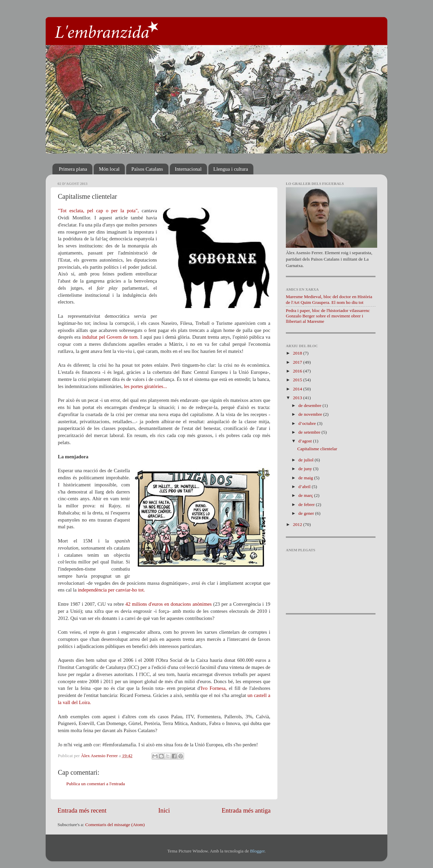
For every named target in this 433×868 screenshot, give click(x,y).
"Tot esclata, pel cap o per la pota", (98, 211)
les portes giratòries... (145, 386)
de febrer (307, 504)
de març (306, 495)
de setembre (310, 432)
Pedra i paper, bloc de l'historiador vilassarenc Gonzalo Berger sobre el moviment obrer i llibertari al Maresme (328, 316)
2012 (298, 524)
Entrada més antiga (246, 810)
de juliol (306, 460)
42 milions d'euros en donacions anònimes (169, 604)
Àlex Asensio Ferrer (100, 756)
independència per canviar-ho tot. (112, 590)
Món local (109, 169)
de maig (306, 478)
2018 (298, 353)
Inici (164, 810)
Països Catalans (147, 169)
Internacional (188, 169)
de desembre (310, 405)
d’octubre (308, 423)
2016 (298, 371)
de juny (306, 469)
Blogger (257, 851)
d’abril (305, 487)
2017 (298, 362)
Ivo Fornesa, (214, 688)
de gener (307, 513)
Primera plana (73, 169)
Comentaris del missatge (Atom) (115, 825)
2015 (298, 380)
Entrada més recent (82, 810)
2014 (298, 389)
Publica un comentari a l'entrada (96, 784)
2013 (298, 398)
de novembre (311, 414)
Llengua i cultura (231, 169)
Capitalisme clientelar (317, 449)
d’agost (306, 441)
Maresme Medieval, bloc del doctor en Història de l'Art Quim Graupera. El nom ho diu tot (329, 299)
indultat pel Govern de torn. (111, 337)
